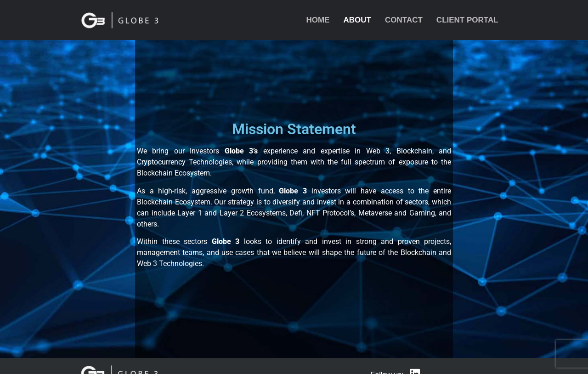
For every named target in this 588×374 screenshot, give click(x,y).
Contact (404, 20)
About (357, 20)
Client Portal (467, 20)
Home (318, 20)
